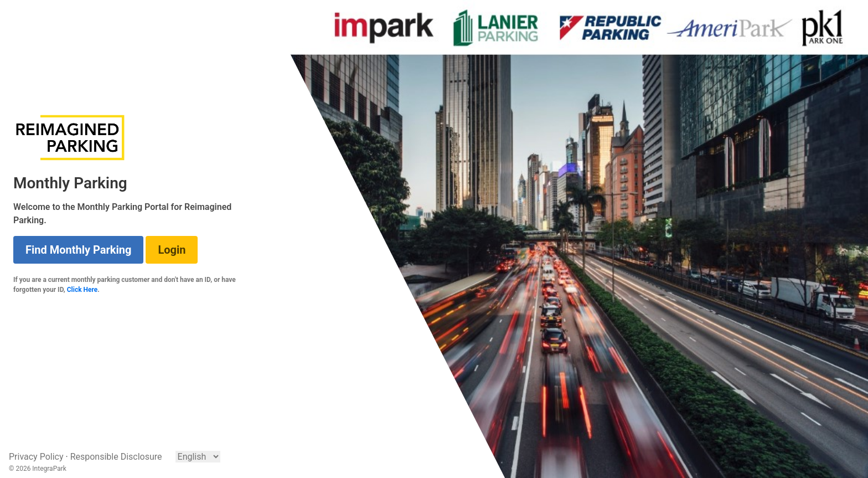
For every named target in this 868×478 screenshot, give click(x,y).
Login (172, 250)
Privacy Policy (36, 457)
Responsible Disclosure (116, 457)
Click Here (82, 290)
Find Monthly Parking (78, 250)
